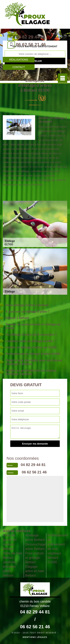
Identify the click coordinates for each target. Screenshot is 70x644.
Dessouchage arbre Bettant (35, 547)
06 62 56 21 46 (31, 45)
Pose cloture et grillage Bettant (35, 558)
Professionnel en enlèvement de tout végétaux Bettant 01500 (57, 549)
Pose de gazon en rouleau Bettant (10, 542)
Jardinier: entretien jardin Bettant (10, 569)
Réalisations (19, 60)
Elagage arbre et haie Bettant (35, 571)
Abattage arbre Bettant (35, 538)
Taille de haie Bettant (13, 555)
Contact (19, 67)
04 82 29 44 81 (31, 37)
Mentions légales (35, 637)
